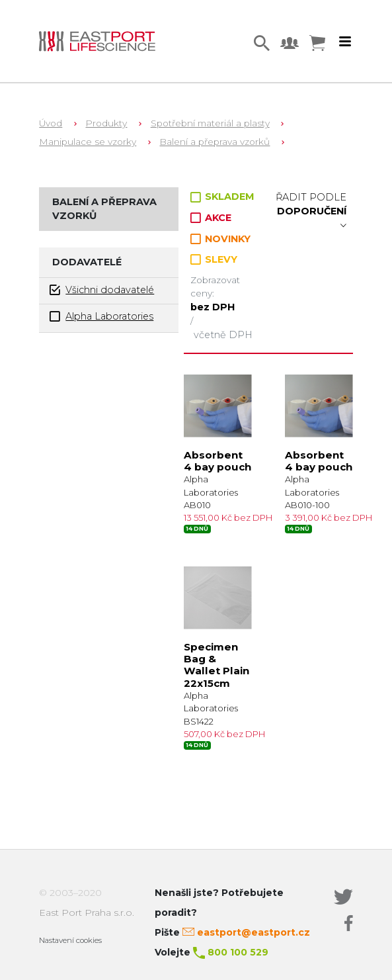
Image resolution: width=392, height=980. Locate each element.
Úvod (51, 123)
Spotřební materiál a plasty (210, 123)
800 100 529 (238, 952)
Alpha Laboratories (101, 317)
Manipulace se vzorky (88, 142)
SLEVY (214, 259)
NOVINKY (220, 239)
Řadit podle (311, 211)
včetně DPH (223, 335)
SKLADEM (222, 197)
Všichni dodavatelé (102, 290)
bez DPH (213, 307)
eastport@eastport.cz (254, 932)
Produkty (106, 123)
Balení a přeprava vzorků (215, 142)
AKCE (211, 218)
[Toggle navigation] (345, 42)
